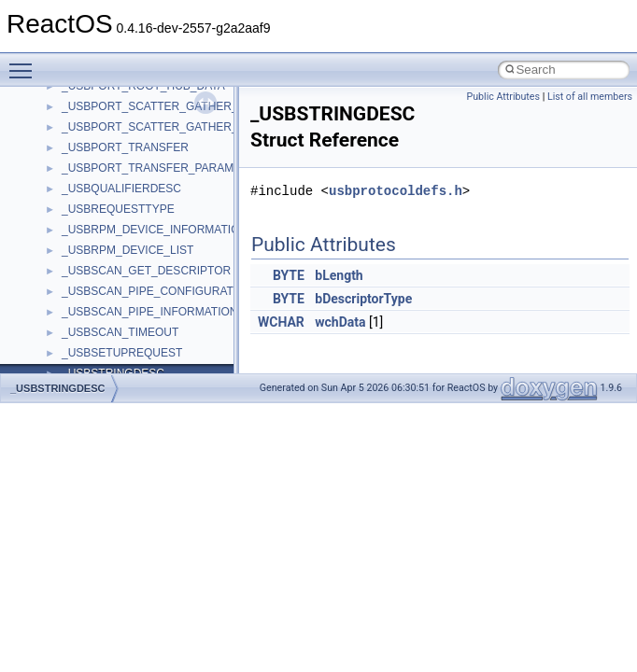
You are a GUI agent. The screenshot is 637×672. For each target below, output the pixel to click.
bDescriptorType (363, 299)
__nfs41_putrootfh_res (118, 217)
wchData (340, 322)
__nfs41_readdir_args (116, 300)
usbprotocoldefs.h (396, 191)
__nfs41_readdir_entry (118, 341)
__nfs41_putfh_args (111, 176)
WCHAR (281, 322)
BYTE (289, 275)
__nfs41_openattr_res (116, 135)
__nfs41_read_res (107, 259)
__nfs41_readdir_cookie (121, 320)
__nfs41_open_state (113, 94)
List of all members (590, 97)
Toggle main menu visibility (25, 63)
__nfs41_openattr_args (119, 115)
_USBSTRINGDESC (57, 388)
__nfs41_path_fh (103, 156)
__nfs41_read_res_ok (116, 279)
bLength (339, 275)
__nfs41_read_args (110, 238)
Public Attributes (503, 97)
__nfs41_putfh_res (108, 197)
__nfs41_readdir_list (112, 361)
